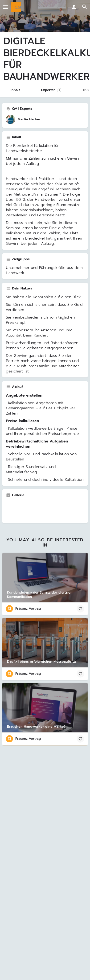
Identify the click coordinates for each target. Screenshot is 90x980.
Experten (51, 90)
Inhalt (15, 90)
